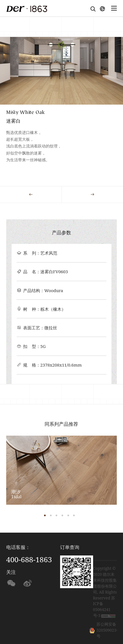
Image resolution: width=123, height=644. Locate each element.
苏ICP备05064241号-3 (104, 607)
